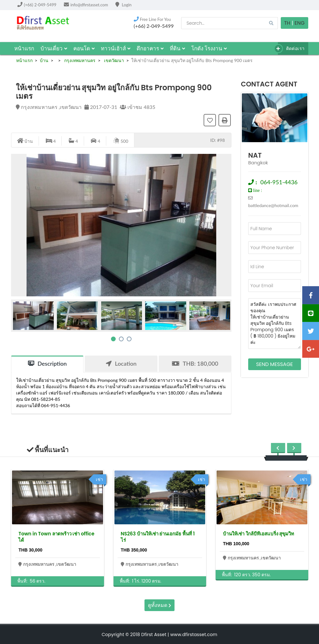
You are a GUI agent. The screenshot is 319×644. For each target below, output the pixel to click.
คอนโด (84, 48)
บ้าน (44, 60)
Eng (300, 23)
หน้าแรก (24, 48)
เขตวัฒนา (113, 60)
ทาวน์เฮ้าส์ (116, 48)
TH (287, 23)
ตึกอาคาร (150, 48)
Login (123, 5)
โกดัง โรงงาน (209, 48)
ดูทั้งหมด (159, 605)
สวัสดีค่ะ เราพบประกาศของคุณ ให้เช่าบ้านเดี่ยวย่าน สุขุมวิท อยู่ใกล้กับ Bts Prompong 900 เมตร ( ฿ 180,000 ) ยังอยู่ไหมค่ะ (275, 324)
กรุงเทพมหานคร (79, 60)
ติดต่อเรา (291, 49)
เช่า (99, 479)
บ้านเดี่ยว (54, 48)
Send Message (275, 364)
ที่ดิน (177, 48)
